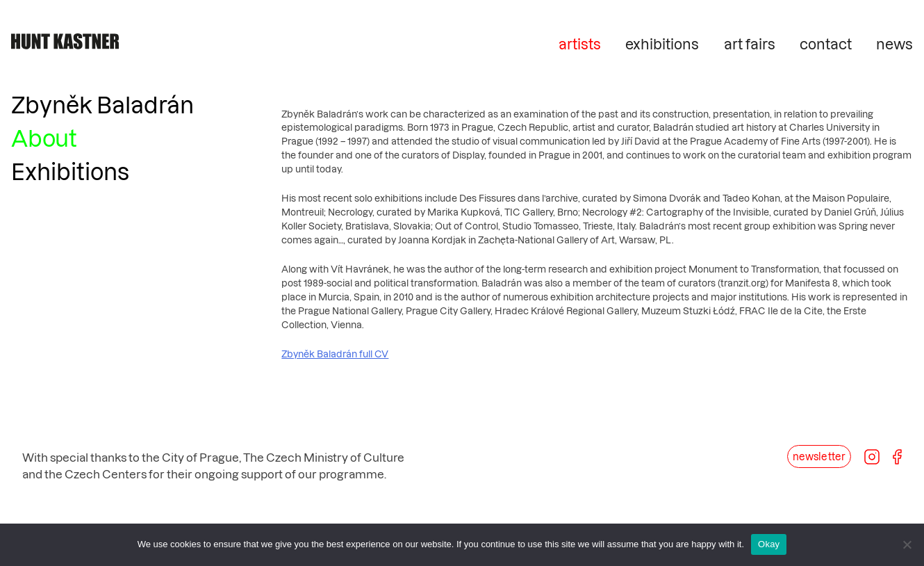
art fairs (750, 44)
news (894, 44)
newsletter (819, 456)
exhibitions (662, 44)
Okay (769, 544)
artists (580, 44)
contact (826, 44)
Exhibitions (70, 171)
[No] (907, 544)
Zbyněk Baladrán (102, 104)
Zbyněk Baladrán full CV (335, 354)
